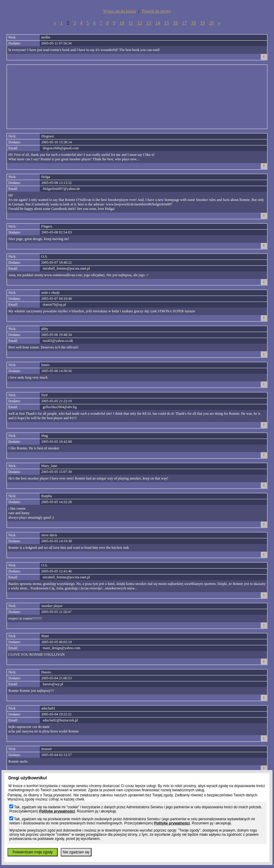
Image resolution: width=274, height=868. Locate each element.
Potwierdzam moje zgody (33, 852)
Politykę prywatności (57, 811)
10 (122, 23)
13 (149, 23)
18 (194, 23)
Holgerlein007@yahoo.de (61, 189)
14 (158, 23)
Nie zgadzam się (76, 852)
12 (140, 23)
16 (176, 23)
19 (203, 23)
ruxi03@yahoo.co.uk (58, 341)
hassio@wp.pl (53, 684)
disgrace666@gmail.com (61, 148)
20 (211, 23)
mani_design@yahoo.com (61, 648)
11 (131, 23)
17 (185, 23)
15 (167, 23)
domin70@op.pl (54, 305)
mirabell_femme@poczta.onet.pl (66, 268)
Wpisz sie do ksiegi (120, 11)
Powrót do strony (156, 11)
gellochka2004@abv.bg (60, 407)
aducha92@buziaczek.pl (60, 720)
